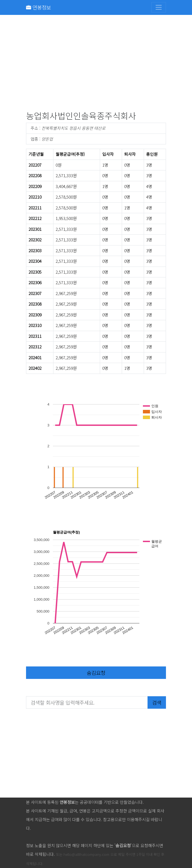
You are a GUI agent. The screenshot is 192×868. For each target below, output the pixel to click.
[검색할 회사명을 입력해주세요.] (87, 702)
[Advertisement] (96, 64)
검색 (157, 702)
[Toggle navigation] (159, 7)
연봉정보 (39, 7)
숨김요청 (96, 673)
